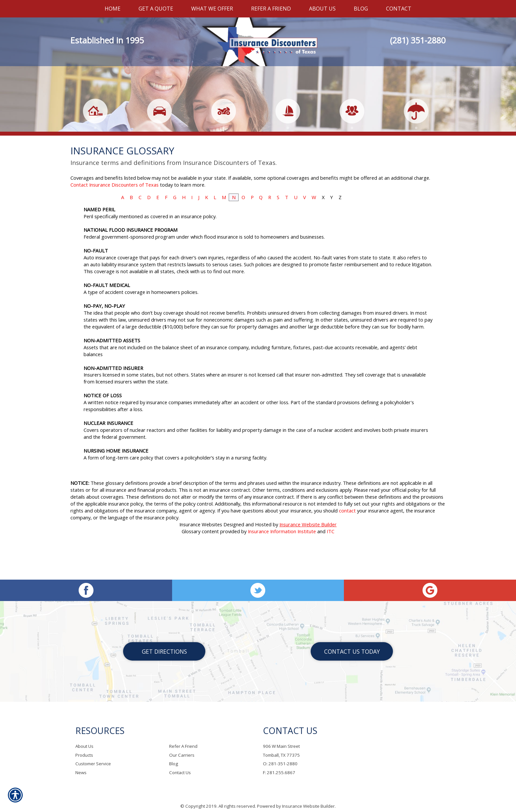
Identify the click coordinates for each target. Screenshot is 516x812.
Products (84, 748)
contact (347, 540)
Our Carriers (182, 748)
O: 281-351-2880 (280, 757)
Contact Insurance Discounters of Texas (115, 214)
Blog (174, 757)
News (81, 766)
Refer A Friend (183, 739)
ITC (331, 561)
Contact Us (180, 766)
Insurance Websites (201, 554)
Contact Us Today (352, 644)
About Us (84, 739)
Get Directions (164, 644)
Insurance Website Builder (308, 554)
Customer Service (93, 757)
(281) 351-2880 (418, 40)
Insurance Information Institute (282, 561)
